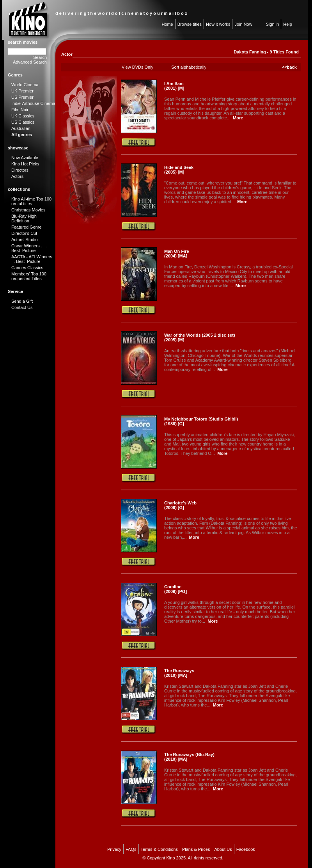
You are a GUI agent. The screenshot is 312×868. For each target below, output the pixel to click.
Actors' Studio (25, 240)
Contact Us (22, 307)
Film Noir (20, 110)
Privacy (114, 849)
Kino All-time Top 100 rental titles (31, 201)
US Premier (22, 97)
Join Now (243, 24)
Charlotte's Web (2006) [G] (180, 505)
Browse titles (190, 24)
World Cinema (25, 85)
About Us (223, 849)
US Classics (23, 122)
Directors (20, 170)
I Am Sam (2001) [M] (174, 86)
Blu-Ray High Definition (24, 218)
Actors (17, 176)
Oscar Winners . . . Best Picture (29, 248)
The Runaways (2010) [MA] (179, 673)
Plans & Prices (196, 849)
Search (40, 57)
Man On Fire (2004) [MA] (177, 254)
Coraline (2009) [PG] (175, 589)
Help (288, 24)
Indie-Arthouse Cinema (33, 103)
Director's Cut (24, 233)
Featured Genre (27, 227)
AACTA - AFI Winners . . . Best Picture (33, 259)
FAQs (131, 849)
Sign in (273, 24)
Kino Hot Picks (25, 164)
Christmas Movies (28, 210)
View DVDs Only (137, 67)
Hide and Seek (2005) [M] (179, 170)
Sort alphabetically (189, 67)
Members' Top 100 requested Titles (29, 276)
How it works (218, 24)
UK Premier (22, 91)
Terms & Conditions (159, 849)
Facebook (246, 849)
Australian (21, 128)
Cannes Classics (27, 268)
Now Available (25, 158)
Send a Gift (22, 301)
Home (167, 24)
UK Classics (23, 116)
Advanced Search (30, 62)
